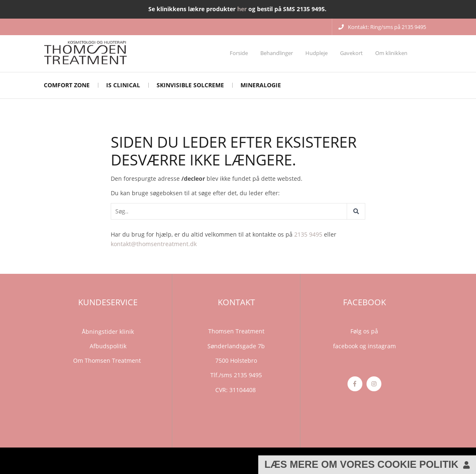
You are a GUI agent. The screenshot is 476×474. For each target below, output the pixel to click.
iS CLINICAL (123, 85)
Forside (239, 53)
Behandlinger (277, 53)
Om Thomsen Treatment (108, 360)
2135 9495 (308, 234)
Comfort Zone (67, 85)
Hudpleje (317, 53)
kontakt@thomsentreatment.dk (154, 244)
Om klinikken (391, 53)
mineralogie (261, 85)
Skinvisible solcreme (190, 85)
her (242, 9)
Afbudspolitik (108, 346)
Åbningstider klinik (108, 332)
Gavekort (351, 53)
